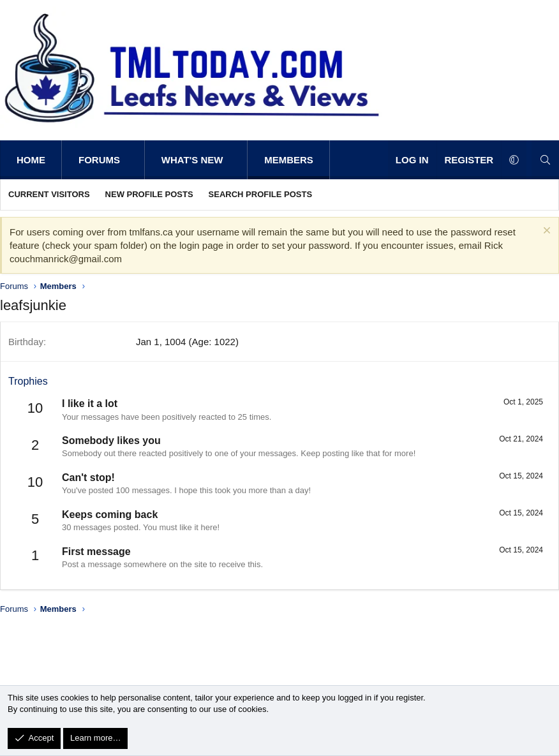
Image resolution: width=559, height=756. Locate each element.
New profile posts (149, 194)
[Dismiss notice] (545, 232)
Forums (99, 160)
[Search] (545, 160)
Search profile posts (261, 194)
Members (289, 160)
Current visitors (49, 194)
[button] (133, 160)
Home (31, 160)
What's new (192, 160)
